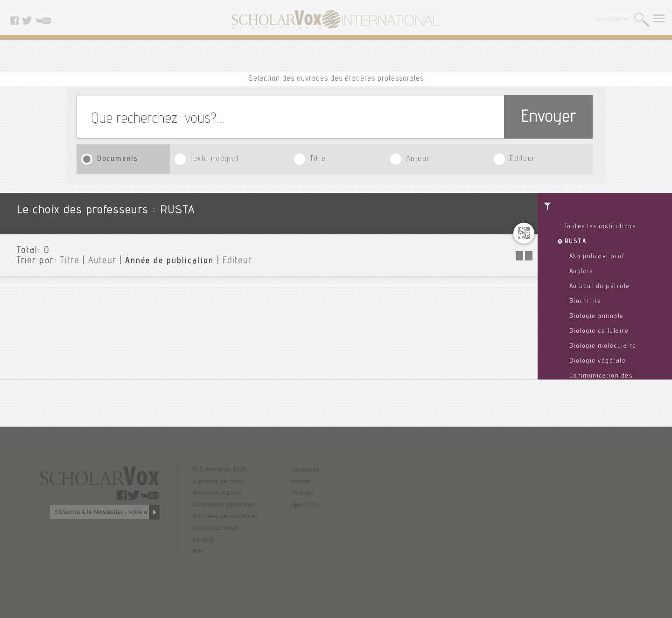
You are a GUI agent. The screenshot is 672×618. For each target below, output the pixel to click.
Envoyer (548, 118)
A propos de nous (218, 481)
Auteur (418, 159)
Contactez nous (215, 528)
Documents (118, 159)
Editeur (522, 159)
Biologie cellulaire (599, 331)
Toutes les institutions (600, 227)
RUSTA (576, 242)
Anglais (581, 272)
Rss (198, 551)
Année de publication (169, 261)
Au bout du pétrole (600, 287)
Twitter (301, 481)
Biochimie (585, 302)
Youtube (303, 493)
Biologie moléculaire (603, 346)
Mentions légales (217, 493)
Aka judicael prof (597, 257)
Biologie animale (597, 316)
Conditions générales (224, 505)
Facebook (305, 470)
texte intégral (214, 159)
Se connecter (612, 20)
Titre (318, 159)
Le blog (203, 540)
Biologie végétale (598, 361)
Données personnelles (225, 516)
